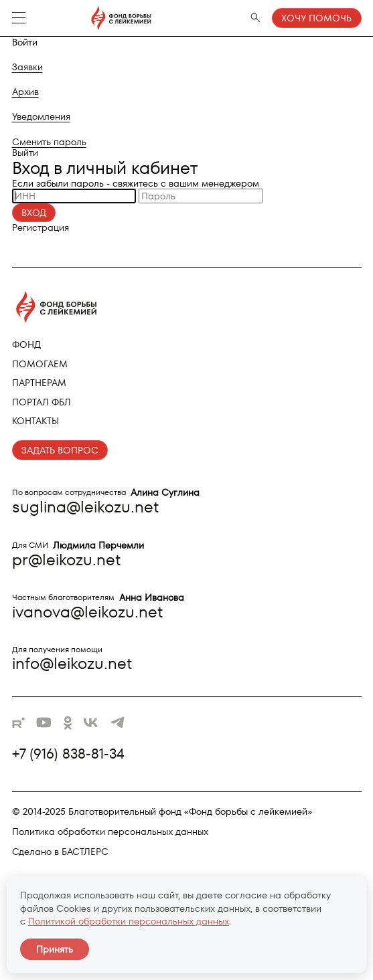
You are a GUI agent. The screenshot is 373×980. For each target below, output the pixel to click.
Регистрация (41, 227)
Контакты (35, 421)
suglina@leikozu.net (85, 507)
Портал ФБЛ (42, 402)
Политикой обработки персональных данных (129, 921)
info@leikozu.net (72, 663)
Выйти (25, 153)
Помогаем (40, 364)
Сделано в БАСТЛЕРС (60, 852)
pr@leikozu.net (66, 560)
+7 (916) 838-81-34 (68, 754)
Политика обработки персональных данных (110, 831)
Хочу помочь (316, 18)
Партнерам (39, 383)
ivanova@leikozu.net (87, 612)
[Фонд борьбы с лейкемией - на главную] (93, 18)
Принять (55, 949)
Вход (34, 213)
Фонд (26, 345)
